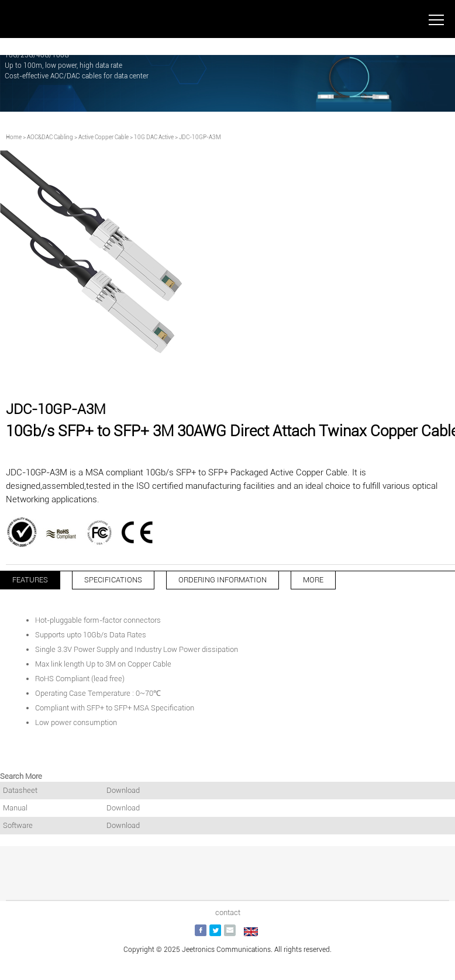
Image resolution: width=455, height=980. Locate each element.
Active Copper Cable (104, 137)
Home (14, 137)
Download (123, 790)
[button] (213, 376)
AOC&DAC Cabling (50, 137)
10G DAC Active (154, 137)
